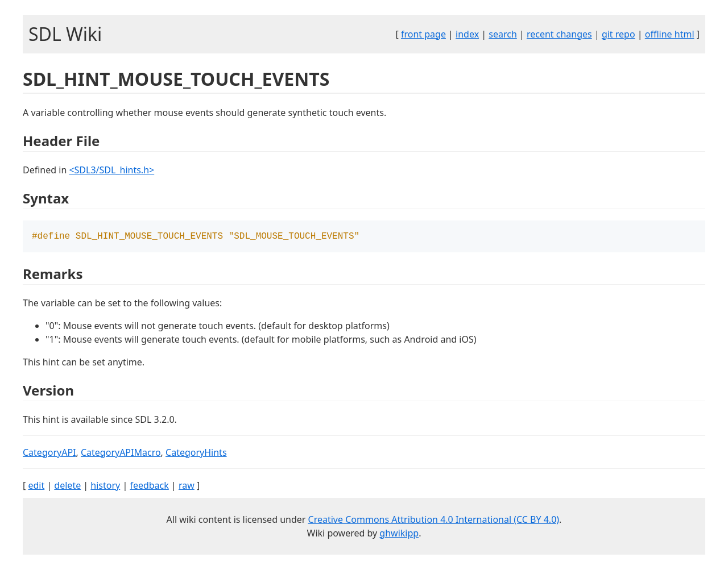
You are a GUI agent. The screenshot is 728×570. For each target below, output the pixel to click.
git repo (619, 34)
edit (36, 486)
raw (187, 486)
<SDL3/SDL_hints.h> (111, 170)
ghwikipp (399, 534)
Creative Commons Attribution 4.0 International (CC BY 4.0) (434, 521)
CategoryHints (196, 453)
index (467, 34)
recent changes (559, 34)
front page (423, 34)
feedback (149, 486)
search (503, 34)
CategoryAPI (49, 453)
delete (67, 486)
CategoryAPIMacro (121, 453)
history (105, 486)
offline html (670, 34)
